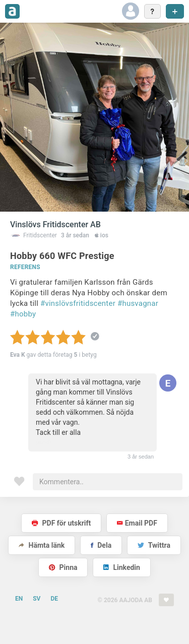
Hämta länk (42, 545)
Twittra (154, 545)
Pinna (63, 567)
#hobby (23, 314)
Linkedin (122, 567)
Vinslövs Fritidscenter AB (55, 224)
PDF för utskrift (61, 523)
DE (54, 599)
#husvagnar (138, 303)
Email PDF (137, 523)
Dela (101, 545)
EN (19, 599)
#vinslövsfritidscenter (78, 303)
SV (37, 599)
